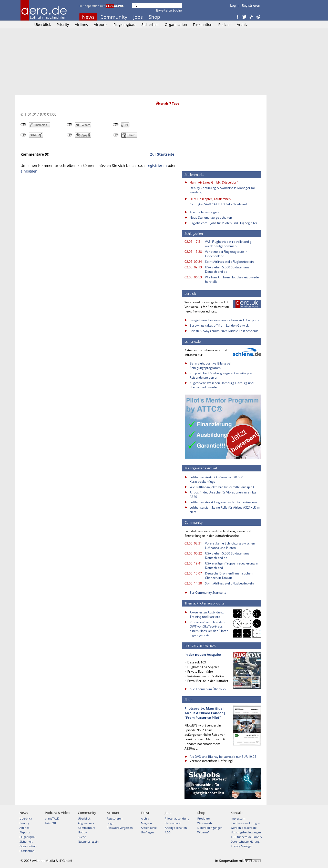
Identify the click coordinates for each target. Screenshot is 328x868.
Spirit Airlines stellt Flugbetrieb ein (229, 262)
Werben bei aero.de (244, 828)
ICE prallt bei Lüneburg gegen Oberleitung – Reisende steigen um (221, 375)
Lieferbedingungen (210, 828)
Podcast (225, 24)
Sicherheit (150, 24)
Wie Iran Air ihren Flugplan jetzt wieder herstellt (233, 279)
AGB (168, 832)
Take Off (50, 823)
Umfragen (147, 832)
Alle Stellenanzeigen (204, 212)
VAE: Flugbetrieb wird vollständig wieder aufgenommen (228, 244)
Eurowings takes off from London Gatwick (219, 325)
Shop (154, 17)
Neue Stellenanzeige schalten (211, 218)
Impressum (238, 818)
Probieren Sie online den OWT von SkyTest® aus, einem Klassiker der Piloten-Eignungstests (209, 629)
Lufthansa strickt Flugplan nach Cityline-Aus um (223, 502)
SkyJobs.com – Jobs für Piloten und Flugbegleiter (223, 223)
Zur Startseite (162, 154)
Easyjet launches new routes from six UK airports (224, 320)
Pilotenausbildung (177, 818)
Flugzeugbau (125, 24)
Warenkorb (205, 823)
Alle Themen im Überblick (208, 689)
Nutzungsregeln (88, 841)
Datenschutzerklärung (245, 841)
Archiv (242, 24)
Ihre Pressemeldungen (245, 823)
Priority (63, 24)
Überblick (43, 24)
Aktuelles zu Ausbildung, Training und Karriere (207, 614)
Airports (101, 24)
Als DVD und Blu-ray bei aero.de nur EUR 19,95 (223, 757)
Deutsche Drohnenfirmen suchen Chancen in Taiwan (229, 576)
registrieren (157, 165)
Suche (82, 837)
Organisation (176, 24)
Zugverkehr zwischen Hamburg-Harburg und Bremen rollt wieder (222, 385)
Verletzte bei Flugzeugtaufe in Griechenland (226, 254)
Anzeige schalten (176, 828)
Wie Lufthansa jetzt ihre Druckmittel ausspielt (222, 487)
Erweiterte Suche (169, 10)
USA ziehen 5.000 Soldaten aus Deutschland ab (227, 269)
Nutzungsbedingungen (246, 832)
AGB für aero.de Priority (246, 837)
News (88, 17)
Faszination (203, 24)
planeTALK (52, 818)
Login (234, 5)
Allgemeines (86, 823)
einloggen (29, 171)
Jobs (138, 17)
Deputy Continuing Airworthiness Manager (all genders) (223, 190)
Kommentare (86, 828)
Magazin (146, 823)
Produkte (203, 818)
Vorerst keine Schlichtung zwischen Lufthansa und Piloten (230, 546)
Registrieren (251, 5)
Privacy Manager (242, 846)
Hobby (82, 832)
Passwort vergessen (120, 828)
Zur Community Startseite (208, 593)
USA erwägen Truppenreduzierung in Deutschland (232, 566)
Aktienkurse (149, 828)
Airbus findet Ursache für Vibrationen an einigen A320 (224, 494)
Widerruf (203, 832)
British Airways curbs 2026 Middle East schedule (224, 331)
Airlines (81, 24)
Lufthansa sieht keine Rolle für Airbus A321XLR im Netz (225, 510)
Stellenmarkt (173, 823)
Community (114, 17)
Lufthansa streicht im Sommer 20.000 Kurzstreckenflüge (216, 479)
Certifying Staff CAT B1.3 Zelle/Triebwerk (219, 204)
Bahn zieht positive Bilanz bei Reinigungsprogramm (210, 366)
